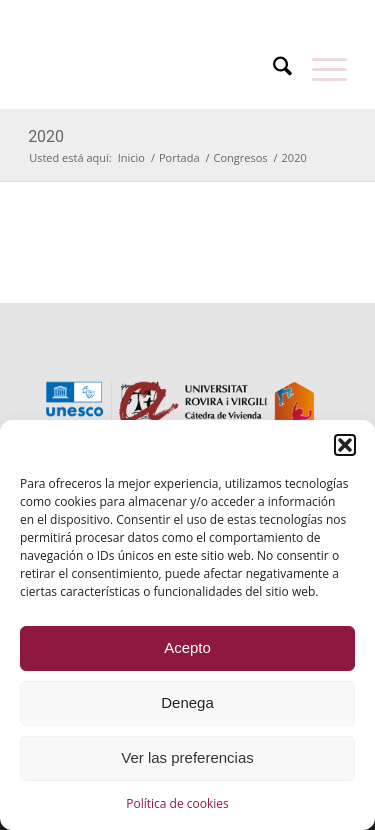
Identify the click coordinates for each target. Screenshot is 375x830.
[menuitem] (146, 12)
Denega (187, 702)
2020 (46, 136)
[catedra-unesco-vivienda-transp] (155, 69)
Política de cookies (177, 803)
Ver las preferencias (187, 757)
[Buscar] (272, 69)
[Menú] (319, 69)
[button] (345, 445)
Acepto (187, 647)
